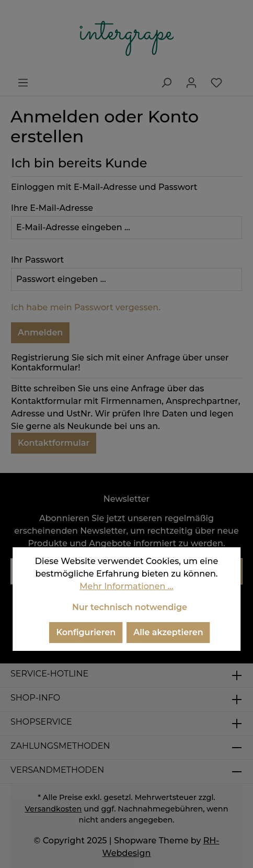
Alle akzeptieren (168, 632)
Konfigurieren (86, 632)
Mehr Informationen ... (126, 586)
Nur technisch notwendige (130, 607)
